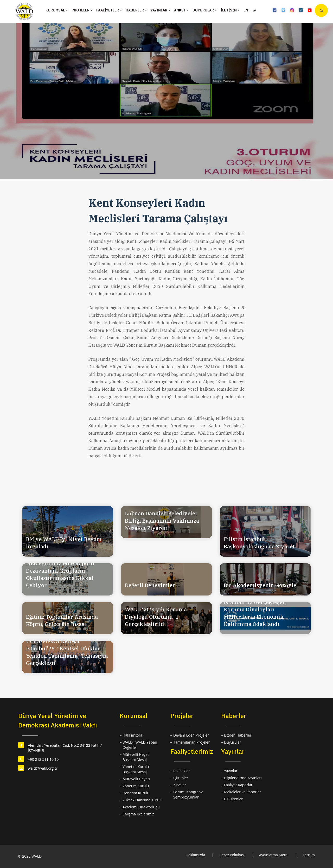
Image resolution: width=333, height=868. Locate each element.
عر (254, 10)
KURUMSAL (57, 10)
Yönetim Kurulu (136, 786)
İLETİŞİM (230, 10)
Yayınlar (231, 771)
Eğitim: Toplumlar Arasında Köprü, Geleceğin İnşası (62, 620)
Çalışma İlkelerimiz (138, 814)
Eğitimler (181, 778)
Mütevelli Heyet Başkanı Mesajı (136, 757)
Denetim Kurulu (136, 793)
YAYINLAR (161, 10)
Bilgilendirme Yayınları (243, 778)
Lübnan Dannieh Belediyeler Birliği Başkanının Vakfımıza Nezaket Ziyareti (162, 521)
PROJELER (82, 10)
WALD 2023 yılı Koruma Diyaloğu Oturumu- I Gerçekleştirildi (156, 617)
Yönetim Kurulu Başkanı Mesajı (136, 769)
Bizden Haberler (238, 735)
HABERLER (136, 10)
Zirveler (180, 785)
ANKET (181, 10)
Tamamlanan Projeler (191, 742)
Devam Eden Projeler (191, 735)
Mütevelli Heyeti (136, 779)
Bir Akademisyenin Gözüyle (260, 585)
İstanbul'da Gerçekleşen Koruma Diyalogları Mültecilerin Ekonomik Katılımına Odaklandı (255, 613)
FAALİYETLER (109, 10)
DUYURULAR (205, 10)
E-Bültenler (233, 799)
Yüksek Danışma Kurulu (143, 800)
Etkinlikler (182, 771)
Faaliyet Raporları (239, 785)
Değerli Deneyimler (150, 585)
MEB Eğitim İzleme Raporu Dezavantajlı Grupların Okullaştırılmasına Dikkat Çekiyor (60, 574)
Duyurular (233, 742)
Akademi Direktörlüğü (141, 807)
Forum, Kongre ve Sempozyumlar (188, 794)
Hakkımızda (132, 735)
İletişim (309, 855)
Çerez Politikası (231, 855)
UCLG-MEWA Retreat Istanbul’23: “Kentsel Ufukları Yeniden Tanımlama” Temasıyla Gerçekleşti (67, 652)
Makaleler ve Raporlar (242, 792)
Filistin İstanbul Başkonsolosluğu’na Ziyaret (259, 543)
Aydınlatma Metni (273, 855)
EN (246, 10)
